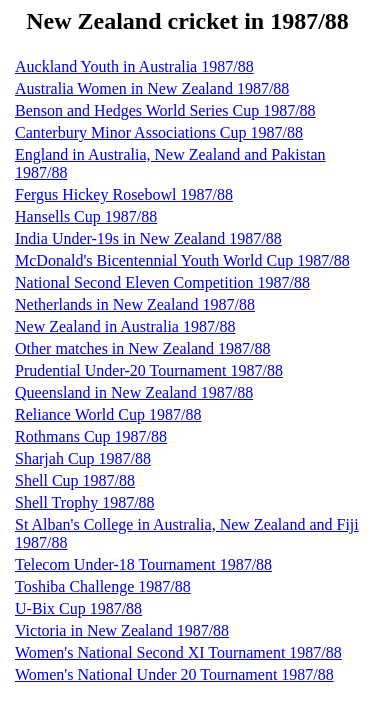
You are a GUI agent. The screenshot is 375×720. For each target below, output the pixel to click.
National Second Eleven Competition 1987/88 (162, 282)
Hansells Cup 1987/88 (86, 216)
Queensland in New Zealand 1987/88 (134, 392)
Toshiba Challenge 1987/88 (103, 586)
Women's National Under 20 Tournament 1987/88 (174, 674)
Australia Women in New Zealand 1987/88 (152, 88)
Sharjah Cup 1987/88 (83, 458)
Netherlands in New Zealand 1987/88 (135, 304)
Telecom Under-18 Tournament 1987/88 (143, 564)
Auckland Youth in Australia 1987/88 (134, 66)
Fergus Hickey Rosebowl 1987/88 (124, 194)
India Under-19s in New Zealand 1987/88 (148, 238)
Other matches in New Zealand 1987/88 (142, 348)
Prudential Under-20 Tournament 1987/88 (149, 370)
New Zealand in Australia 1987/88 (125, 326)
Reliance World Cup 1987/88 (108, 414)
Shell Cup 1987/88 (75, 480)
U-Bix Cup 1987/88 (78, 608)
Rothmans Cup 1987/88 (91, 436)
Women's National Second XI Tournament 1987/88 (178, 652)
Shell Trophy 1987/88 (85, 502)
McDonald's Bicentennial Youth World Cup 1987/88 (182, 260)
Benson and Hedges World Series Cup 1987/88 (165, 110)
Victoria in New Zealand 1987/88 (122, 630)
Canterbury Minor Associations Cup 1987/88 (159, 132)
